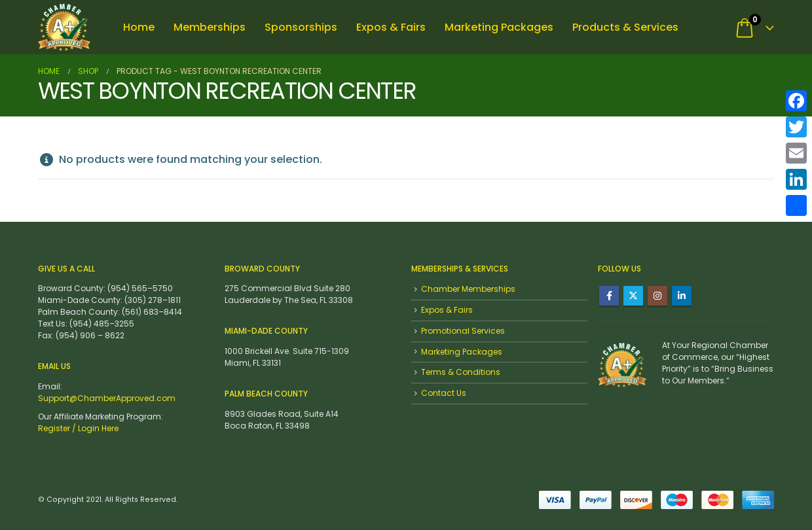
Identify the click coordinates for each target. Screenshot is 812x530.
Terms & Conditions (461, 372)
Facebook (609, 296)
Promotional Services (463, 331)
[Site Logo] (64, 27)
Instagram (657, 296)
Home (139, 27)
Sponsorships (301, 27)
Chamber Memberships (468, 289)
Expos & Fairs (391, 27)
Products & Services (625, 27)
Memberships (210, 27)
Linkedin (682, 296)
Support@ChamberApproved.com (107, 398)
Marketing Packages (499, 27)
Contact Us (444, 393)
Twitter (633, 296)
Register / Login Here (78, 428)
